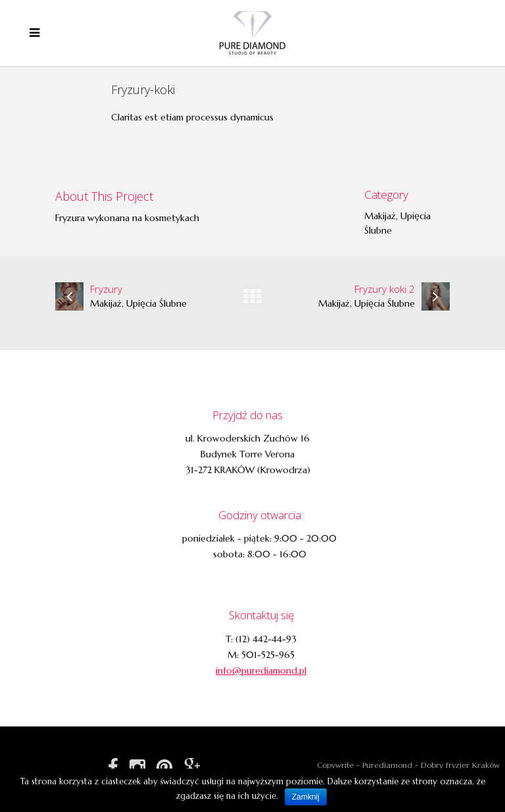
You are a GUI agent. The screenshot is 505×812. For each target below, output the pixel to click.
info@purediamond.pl (261, 671)
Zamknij (306, 797)
